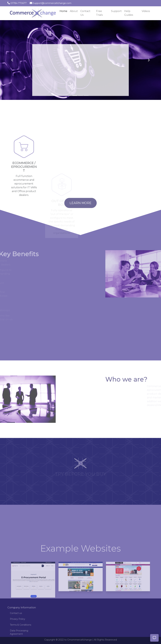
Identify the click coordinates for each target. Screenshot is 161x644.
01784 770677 (19, 3)
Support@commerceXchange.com (52, 3)
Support (116, 11)
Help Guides (129, 13)
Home (64, 11)
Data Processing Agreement (19, 632)
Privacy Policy (18, 619)
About (74, 11)
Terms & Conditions (21, 625)
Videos (146, 11)
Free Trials (99, 13)
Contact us (16, 613)
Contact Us (85, 13)
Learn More (80, 210)
